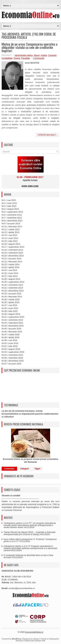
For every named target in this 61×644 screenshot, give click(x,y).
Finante (17, 58)
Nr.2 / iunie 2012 (9, 203)
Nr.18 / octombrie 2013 (12, 250)
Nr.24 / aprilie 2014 (10, 267)
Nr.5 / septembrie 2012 (12, 212)
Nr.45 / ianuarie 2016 (11, 329)
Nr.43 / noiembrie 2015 (12, 323)
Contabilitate (7, 58)
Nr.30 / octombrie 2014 (12, 285)
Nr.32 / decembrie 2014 (13, 291)
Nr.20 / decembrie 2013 (13, 256)
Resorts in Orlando (23, 641)
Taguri (38, 469)
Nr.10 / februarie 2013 (12, 226)
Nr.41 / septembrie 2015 (13, 317)
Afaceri (37, 55)
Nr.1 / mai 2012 (9, 200)
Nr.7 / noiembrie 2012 (12, 218)
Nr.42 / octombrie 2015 (12, 320)
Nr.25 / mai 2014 (9, 270)
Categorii (25, 469)
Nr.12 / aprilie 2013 (10, 232)
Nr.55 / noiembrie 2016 (12, 358)
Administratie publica (24, 55)
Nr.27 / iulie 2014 (10, 276)
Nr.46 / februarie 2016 (12, 332)
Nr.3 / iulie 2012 (9, 206)
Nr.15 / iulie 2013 (10, 241)
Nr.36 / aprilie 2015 (10, 302)
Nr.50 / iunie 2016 (10, 343)
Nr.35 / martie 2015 (11, 299)
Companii (52, 55)
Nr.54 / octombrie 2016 (12, 355)
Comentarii (9, 469)
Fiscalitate (26, 58)
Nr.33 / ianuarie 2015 (11, 294)
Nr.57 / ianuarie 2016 (11, 364)
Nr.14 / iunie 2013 (10, 238)
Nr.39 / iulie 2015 (10, 311)
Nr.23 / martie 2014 (11, 264)
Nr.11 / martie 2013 (11, 229)
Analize (44, 55)
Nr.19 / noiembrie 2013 (12, 253)
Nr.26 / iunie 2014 (10, 273)
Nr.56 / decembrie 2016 (13, 361)
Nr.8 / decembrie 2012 (12, 221)
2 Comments (39, 58)
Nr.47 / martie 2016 (11, 334)
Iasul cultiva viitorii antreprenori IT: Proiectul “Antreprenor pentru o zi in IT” (30, 540)
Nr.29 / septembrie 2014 (13, 282)
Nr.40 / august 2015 (11, 314)
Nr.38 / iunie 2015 (10, 308)
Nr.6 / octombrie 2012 (12, 215)
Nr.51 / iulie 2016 (10, 346)
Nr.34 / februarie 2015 (12, 297)
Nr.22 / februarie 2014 (12, 262)
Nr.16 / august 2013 (11, 244)
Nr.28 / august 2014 (11, 279)
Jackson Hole (40, 641)
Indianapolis (54, 639)
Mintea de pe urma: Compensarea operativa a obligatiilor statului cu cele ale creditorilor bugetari (30, 47)
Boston (36, 639)
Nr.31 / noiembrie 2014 (12, 288)
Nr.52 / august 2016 (11, 349)
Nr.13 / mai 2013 (9, 235)
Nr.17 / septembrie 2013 (13, 247)
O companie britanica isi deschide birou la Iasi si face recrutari (28, 556)
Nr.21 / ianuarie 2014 (11, 259)
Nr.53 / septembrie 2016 (13, 352)
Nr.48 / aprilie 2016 (10, 337)
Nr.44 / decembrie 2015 (13, 326)
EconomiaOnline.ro (34, 632)
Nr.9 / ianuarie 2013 (11, 224)
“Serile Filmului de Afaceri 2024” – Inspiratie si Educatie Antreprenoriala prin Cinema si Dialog (30, 533)
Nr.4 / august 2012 (10, 209)
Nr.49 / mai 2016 (9, 340)
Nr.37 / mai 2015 (9, 305)
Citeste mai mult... (47, 135)
